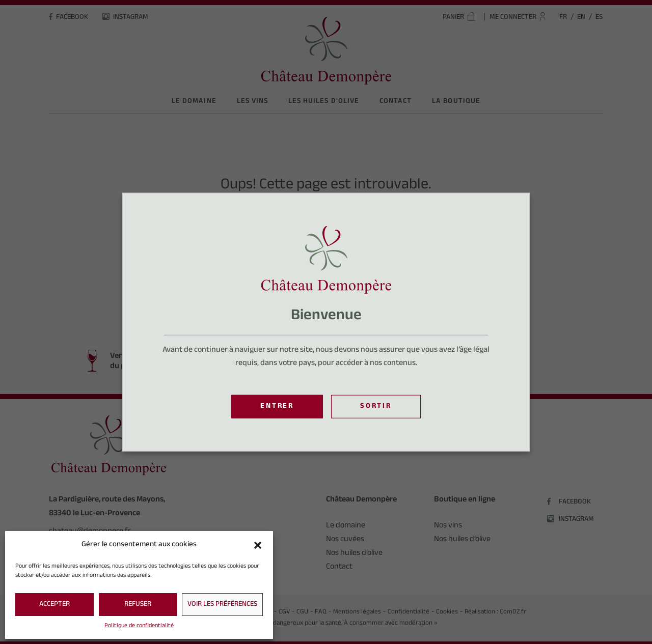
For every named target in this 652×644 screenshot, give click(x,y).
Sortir (376, 407)
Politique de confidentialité (139, 626)
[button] (258, 545)
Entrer (277, 407)
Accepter (55, 605)
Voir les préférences (222, 605)
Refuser (138, 605)
